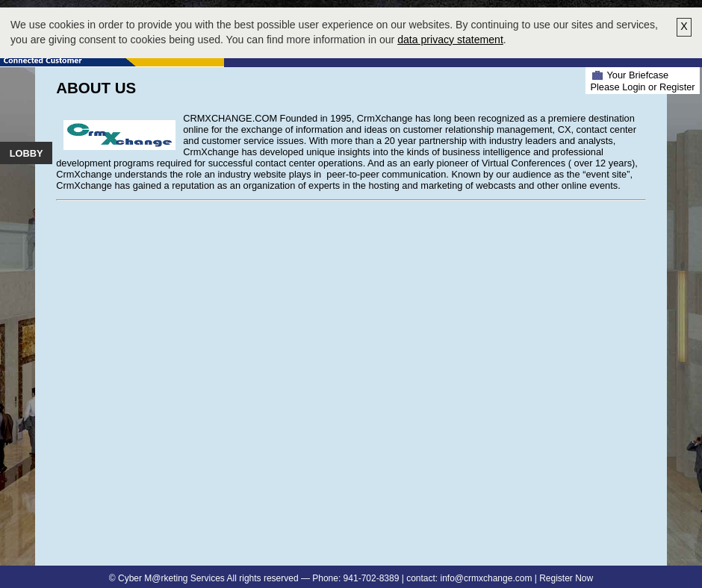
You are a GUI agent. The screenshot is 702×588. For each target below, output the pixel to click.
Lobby (27, 153)
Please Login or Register (642, 87)
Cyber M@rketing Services (171, 578)
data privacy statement (450, 40)
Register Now (566, 578)
